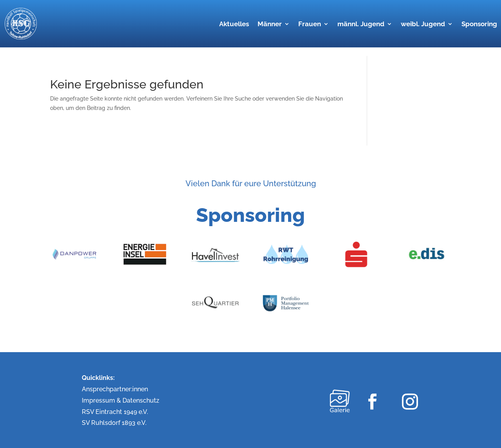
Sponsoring (479, 24)
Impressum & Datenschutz (121, 400)
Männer (270, 24)
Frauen (310, 24)
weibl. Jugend (423, 24)
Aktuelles (234, 24)
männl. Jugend (361, 24)
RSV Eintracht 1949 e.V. (115, 412)
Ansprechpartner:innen (115, 389)
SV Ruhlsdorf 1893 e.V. (114, 423)
